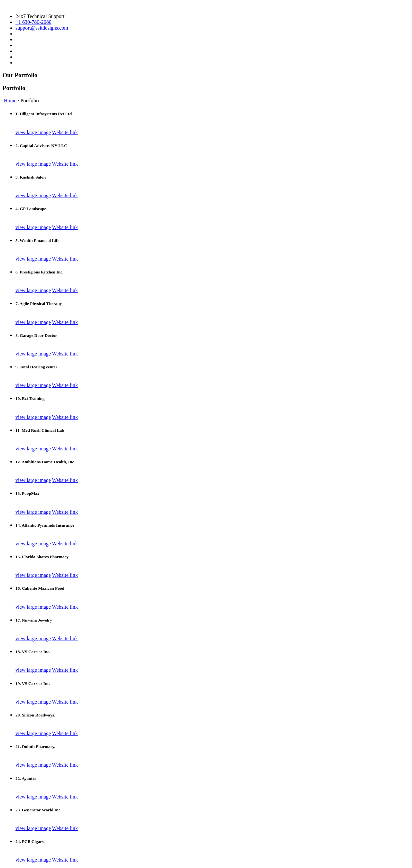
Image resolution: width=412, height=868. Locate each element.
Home (10, 101)
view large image (33, 132)
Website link (65, 132)
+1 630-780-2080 (33, 22)
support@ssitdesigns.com (42, 28)
